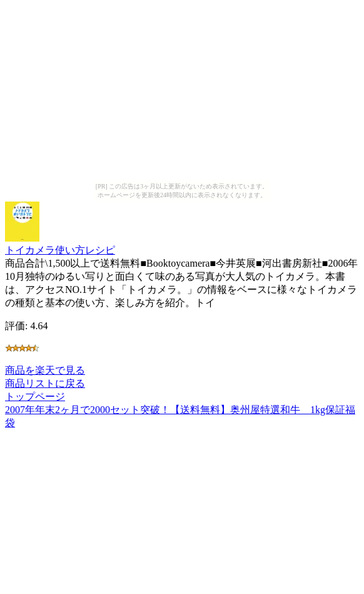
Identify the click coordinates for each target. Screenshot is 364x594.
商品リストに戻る (45, 383)
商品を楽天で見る (45, 370)
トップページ (35, 397)
